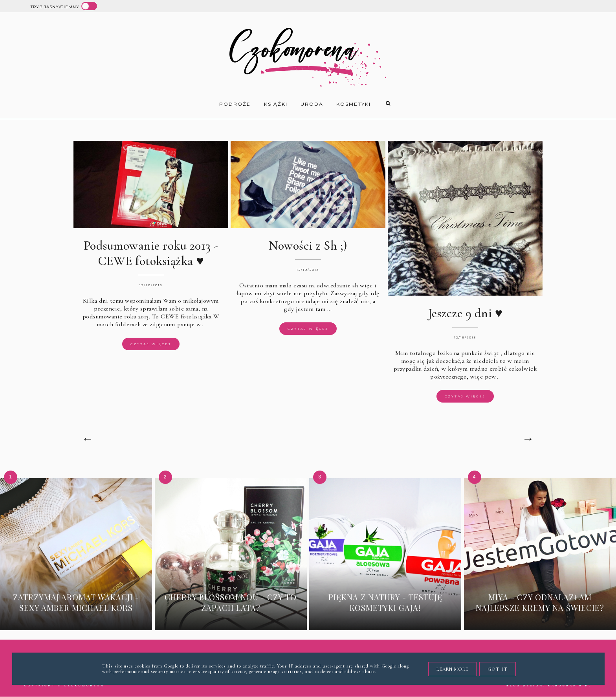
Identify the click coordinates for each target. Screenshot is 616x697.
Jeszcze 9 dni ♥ (465, 313)
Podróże (235, 104)
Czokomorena (84, 685)
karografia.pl (570, 685)
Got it (498, 669)
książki (276, 104)
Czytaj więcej (151, 344)
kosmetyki (354, 104)
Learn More (452, 669)
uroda (312, 104)
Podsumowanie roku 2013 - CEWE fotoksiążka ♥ (151, 253)
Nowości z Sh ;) (308, 246)
